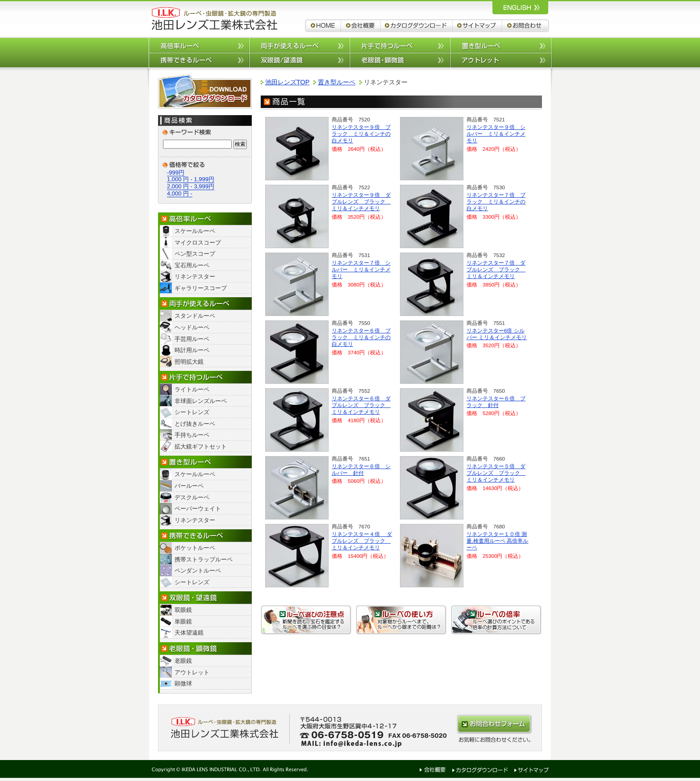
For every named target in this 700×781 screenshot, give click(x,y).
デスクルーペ (192, 497)
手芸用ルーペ (192, 339)
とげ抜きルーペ (195, 424)
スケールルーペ (195, 231)
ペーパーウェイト (198, 509)
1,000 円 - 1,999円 (191, 179)
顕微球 (183, 683)
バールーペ (189, 486)
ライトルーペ (192, 389)
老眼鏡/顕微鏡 (400, 60)
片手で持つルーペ (400, 45)
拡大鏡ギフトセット (201, 447)
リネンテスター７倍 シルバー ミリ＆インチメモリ (361, 269)
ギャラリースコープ (201, 288)
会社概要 (361, 26)
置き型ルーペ (501, 45)
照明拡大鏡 (189, 362)
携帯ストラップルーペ (204, 559)
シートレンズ (192, 412)
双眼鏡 (183, 610)
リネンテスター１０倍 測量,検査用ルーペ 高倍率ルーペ (497, 541)
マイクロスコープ (198, 243)
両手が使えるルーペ (299, 45)
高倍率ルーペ (199, 45)
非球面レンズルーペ (201, 401)
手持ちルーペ (192, 435)
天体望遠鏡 (189, 633)
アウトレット (501, 60)
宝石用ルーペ (192, 265)
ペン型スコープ (195, 254)
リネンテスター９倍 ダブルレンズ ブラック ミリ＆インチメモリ (361, 201)
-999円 (176, 172)
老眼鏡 (183, 661)
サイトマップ (477, 26)
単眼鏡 (183, 621)
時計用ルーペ (192, 350)
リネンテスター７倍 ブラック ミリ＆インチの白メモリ (496, 201)
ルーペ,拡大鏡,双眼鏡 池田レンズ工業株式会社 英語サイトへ (520, 7)
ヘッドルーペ (192, 327)
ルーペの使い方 (401, 620)
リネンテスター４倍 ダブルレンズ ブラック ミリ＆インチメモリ (362, 541)
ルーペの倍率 (496, 620)
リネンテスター (195, 276)
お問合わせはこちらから (494, 724)
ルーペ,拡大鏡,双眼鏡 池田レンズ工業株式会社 (214, 19)
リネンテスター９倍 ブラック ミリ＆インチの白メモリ (361, 134)
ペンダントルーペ (198, 571)
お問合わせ (526, 26)
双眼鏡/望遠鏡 (299, 60)
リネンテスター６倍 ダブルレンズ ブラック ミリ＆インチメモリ (361, 405)
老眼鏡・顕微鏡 (205, 649)
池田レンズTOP (287, 82)
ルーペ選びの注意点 (306, 620)
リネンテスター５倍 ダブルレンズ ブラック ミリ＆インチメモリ (496, 473)
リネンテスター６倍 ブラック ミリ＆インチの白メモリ (361, 337)
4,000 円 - (180, 193)
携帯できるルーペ (199, 60)
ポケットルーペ (195, 548)
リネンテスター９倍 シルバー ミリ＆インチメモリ (496, 134)
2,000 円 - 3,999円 (191, 186)
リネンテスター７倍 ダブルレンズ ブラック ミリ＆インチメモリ (496, 269)
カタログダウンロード (417, 26)
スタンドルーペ (195, 316)
